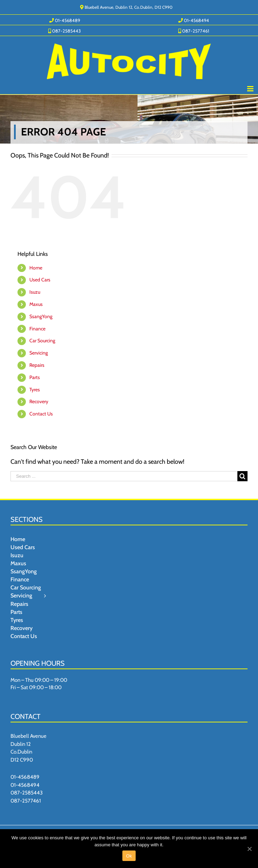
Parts (35, 377)
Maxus (36, 304)
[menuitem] (65, 20)
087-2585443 (27, 793)
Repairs (37, 365)
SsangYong (41, 316)
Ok (129, 856)
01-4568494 (25, 785)
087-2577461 (26, 801)
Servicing (39, 353)
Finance (37, 329)
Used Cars (40, 280)
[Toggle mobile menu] (251, 89)
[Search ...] (124, 476)
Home (36, 268)
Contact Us (41, 414)
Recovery (39, 401)
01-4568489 (25, 777)
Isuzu (35, 292)
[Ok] (249, 849)
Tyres (35, 390)
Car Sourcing (42, 341)
